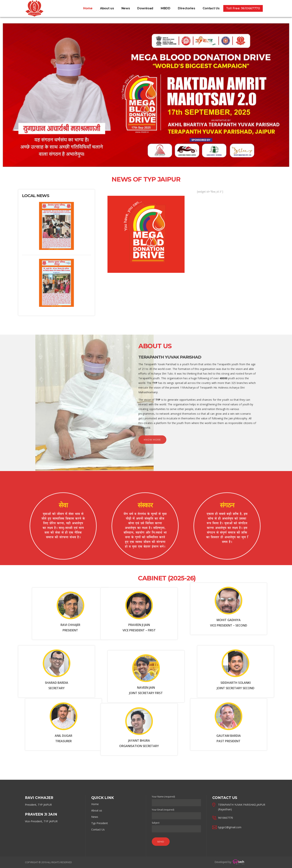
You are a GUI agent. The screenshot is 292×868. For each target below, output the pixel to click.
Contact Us (98, 829)
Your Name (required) (176, 800)
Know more (62, 440)
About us (97, 810)
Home (95, 804)
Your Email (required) (176, 813)
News (95, 817)
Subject (176, 826)
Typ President (100, 823)
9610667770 (226, 818)
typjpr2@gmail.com (230, 827)
